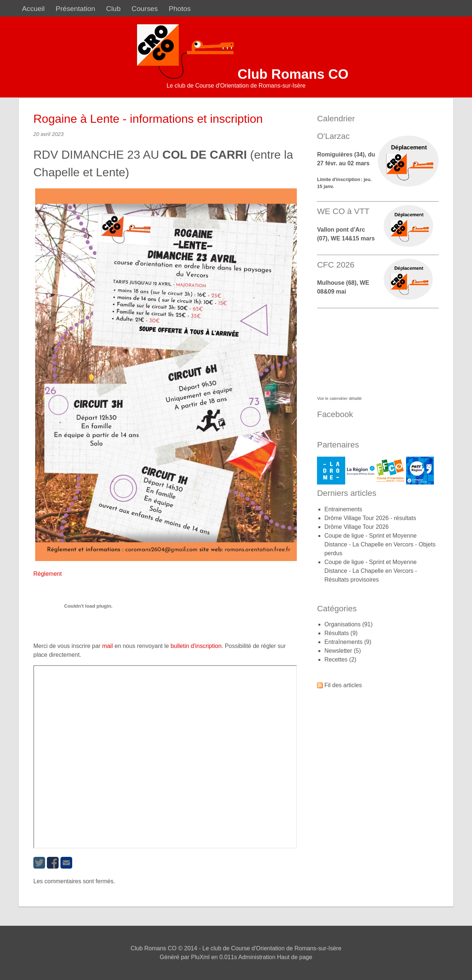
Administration (257, 957)
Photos (180, 9)
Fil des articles (343, 685)
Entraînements (343, 642)
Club (113, 9)
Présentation (75, 9)
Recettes (336, 660)
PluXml (200, 957)
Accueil (33, 9)
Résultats (337, 633)
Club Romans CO (293, 74)
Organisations (342, 624)
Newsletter (338, 651)
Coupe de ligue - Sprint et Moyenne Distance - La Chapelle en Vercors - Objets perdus (380, 544)
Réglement (47, 574)
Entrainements (343, 509)
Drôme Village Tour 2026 (357, 527)
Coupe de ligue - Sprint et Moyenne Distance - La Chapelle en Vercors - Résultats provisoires (371, 571)
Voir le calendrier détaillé (339, 398)
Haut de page (295, 957)
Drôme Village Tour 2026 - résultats (370, 518)
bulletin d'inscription (196, 646)
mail (108, 646)
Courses (145, 9)
